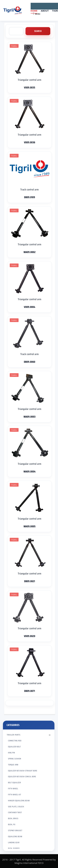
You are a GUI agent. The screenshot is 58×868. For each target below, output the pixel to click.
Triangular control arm (30, 80)
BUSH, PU (12, 824)
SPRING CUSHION (15, 759)
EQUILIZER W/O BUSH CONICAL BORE (22, 777)
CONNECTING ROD (15, 741)
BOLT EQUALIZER (14, 783)
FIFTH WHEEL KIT (15, 795)
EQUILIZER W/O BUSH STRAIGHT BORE (23, 771)
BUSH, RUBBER (14, 848)
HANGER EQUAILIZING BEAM (19, 801)
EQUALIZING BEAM (15, 836)
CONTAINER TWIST (15, 812)
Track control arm (30, 190)
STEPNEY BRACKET (15, 830)
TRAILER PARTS (14, 735)
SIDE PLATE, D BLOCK (16, 807)
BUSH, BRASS (13, 818)
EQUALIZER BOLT (15, 747)
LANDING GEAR (14, 842)
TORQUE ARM (13, 765)
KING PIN (12, 753)
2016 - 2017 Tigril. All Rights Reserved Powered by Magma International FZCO (29, 861)
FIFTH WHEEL (13, 789)
